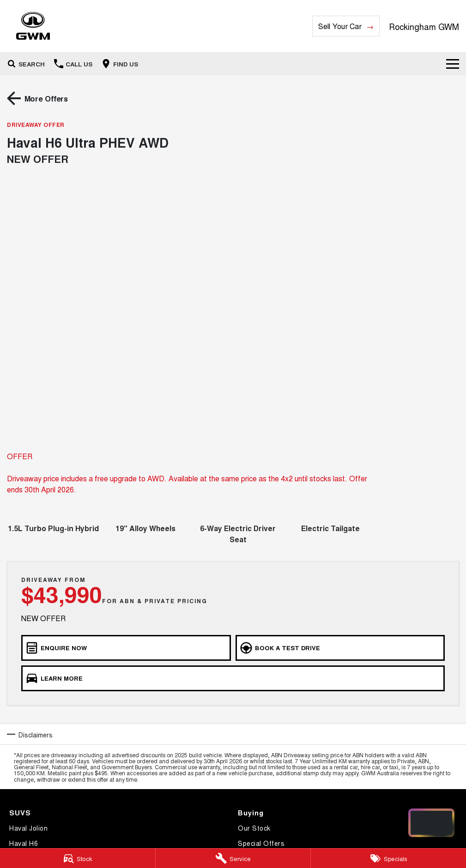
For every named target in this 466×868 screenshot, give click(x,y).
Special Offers (261, 843)
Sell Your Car (340, 26)
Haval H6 (24, 843)
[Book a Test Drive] (340, 648)
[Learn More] (233, 678)
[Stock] (78, 858)
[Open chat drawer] (431, 823)
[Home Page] (33, 26)
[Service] (233, 858)
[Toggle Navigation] (453, 64)
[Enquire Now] (126, 648)
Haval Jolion (28, 828)
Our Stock (254, 828)
